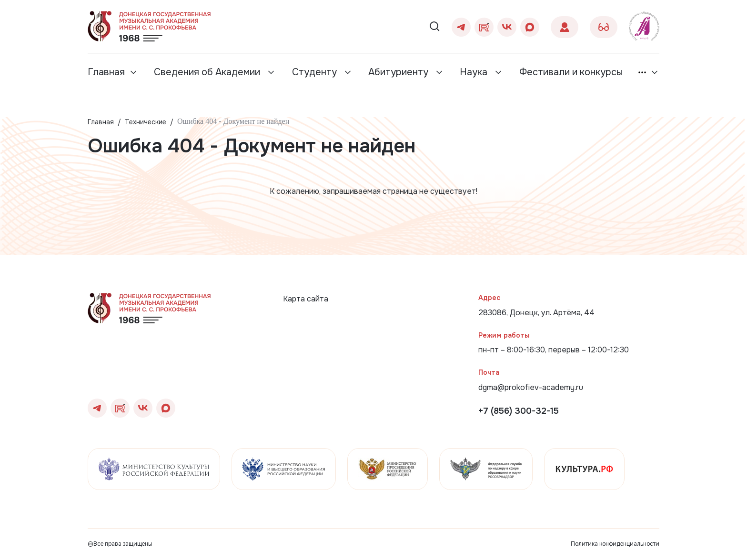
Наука (475, 72)
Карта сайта (306, 299)
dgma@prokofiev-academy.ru (531, 387)
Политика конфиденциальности (615, 544)
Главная (106, 72)
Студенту (316, 72)
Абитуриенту (399, 72)
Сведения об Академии (208, 72)
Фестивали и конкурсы (571, 72)
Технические (146, 122)
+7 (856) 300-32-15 (519, 411)
